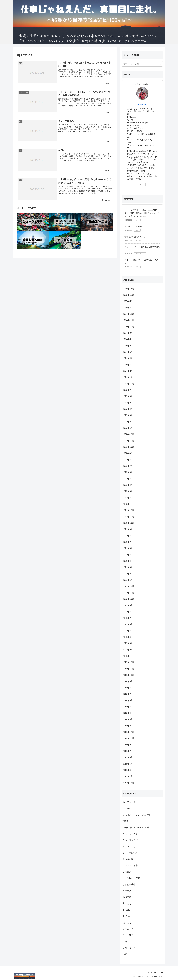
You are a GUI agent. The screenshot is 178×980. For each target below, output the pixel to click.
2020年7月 (128, 618)
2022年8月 (128, 460)
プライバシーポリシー (154, 973)
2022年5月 (128, 479)
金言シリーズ (129, 948)
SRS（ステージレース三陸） (137, 815)
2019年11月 (128, 669)
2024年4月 (128, 358)
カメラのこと (129, 846)
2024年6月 (128, 346)
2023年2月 (128, 422)
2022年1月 (128, 504)
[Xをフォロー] (144, 185)
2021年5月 (128, 555)
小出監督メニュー (131, 897)
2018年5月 (128, 764)
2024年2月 (128, 371)
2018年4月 (128, 770)
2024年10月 (128, 327)
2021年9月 (128, 529)
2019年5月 (128, 707)
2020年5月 (128, 631)
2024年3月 (128, 365)
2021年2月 (128, 574)
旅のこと (127, 923)
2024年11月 (128, 320)
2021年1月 (128, 580)
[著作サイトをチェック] (141, 185)
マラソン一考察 (130, 865)
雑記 (125, 954)
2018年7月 (128, 751)
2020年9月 (128, 605)
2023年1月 (128, 428)
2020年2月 (128, 650)
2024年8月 (128, 339)
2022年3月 (128, 491)
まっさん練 (128, 859)
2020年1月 (128, 656)
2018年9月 (128, 745)
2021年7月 (128, 542)
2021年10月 (128, 523)
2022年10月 (128, 447)
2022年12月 (128, 434)
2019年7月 (128, 694)
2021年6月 (128, 548)
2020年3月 (128, 643)
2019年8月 (128, 688)
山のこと (127, 904)
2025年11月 (128, 295)
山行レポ (127, 916)
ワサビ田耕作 (129, 885)
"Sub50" (126, 809)
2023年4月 (128, 409)
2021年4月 (128, 561)
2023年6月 (128, 396)
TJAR (125, 821)
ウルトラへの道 (130, 834)
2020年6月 (128, 624)
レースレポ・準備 (131, 878)
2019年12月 (128, 662)
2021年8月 (128, 536)
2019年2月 (128, 726)
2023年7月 (128, 390)
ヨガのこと (128, 872)
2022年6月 (128, 472)
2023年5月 (128, 403)
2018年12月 (128, 732)
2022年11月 (128, 441)
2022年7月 (128, 466)
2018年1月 (128, 776)
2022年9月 (128, 453)
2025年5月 (128, 301)
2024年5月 (128, 352)
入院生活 (127, 891)
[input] (142, 64)
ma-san (142, 105)
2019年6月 (128, 700)
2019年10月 (128, 675)
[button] (160, 64)
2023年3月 (128, 415)
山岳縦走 (127, 910)
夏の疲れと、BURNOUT (135, 226)
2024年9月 (128, 333)
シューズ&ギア (130, 853)
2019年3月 (128, 719)
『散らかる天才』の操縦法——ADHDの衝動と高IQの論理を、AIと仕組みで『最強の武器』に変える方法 (142, 213)
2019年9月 (128, 681)
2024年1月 (128, 377)
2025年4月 (128, 308)
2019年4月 (128, 713)
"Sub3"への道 (129, 802)
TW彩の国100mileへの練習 (136, 828)
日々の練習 (128, 935)
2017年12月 (128, 783)
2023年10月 (128, 384)
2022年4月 (128, 485)
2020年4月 (128, 637)
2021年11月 (128, 517)
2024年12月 (128, 314)
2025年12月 (128, 289)
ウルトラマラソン (131, 840)
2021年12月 (128, 510)
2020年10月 (128, 599)
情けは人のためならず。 (135, 237)
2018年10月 (128, 738)
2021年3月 (128, 567)
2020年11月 (128, 593)
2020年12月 (128, 586)
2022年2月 (128, 498)
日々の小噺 (128, 929)
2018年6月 (128, 757)
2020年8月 (128, 612)
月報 (125, 942)
